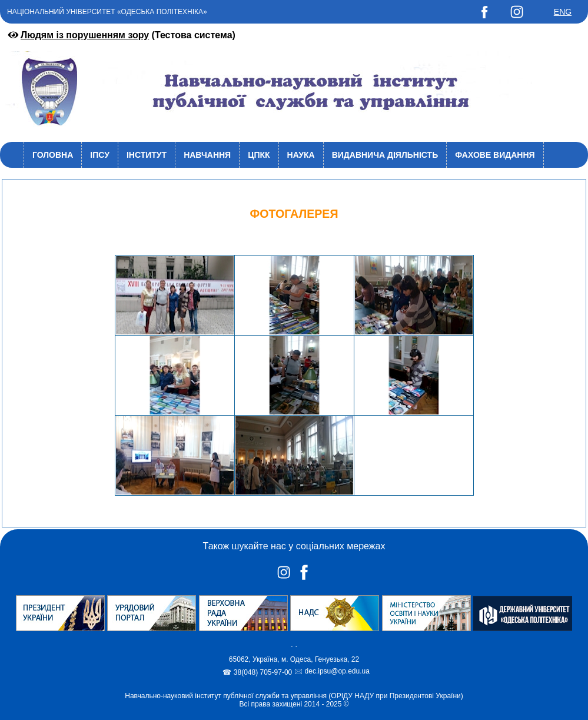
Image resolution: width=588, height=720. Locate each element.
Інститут (147, 155)
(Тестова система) (121, 35)
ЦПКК (259, 155)
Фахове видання (495, 155)
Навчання (207, 155)
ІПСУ (100, 155)
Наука (301, 155)
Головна (53, 155)
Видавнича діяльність (385, 155)
